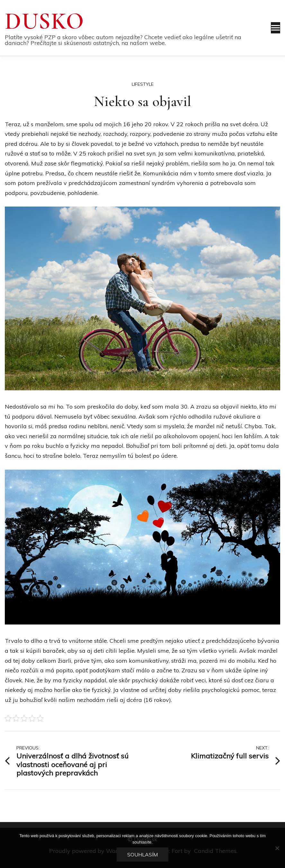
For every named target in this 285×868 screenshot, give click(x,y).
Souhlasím (142, 855)
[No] (277, 848)
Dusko (45, 21)
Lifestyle (143, 84)
